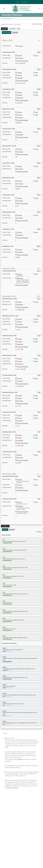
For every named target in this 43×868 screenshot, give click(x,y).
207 (16, 157)
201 (22, 349)
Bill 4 (4, 566)
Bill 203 (5, 667)
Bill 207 (5, 702)
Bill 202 (5, 657)
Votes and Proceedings (22, 61)
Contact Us (14, 844)
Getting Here (25, 2)
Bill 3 (4, 557)
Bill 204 (5, 676)
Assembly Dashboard (10, 811)
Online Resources (9, 816)
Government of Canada (11, 835)
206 (23, 310)
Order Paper (19, 46)
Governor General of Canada (12, 837)
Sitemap (28, 861)
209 (24, 63)
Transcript (19, 56)
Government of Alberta (11, 830)
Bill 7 (4, 592)
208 (22, 63)
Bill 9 (4, 610)
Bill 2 (4, 549)
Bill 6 (4, 584)
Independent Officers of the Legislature (16, 818)
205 (19, 189)
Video (35, 56)
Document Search (37, 24)
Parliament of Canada (10, 834)
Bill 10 (4, 619)
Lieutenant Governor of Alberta (13, 832)
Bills (19, 29)
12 (20, 63)
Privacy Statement (36, 860)
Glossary (6, 820)
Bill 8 (4, 601)
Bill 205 (5, 685)
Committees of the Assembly (13, 813)
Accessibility (16, 861)
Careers (17, 2)
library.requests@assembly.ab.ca (20, 759)
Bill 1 (4, 540)
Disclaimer (29, 860)
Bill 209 (5, 721)
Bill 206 (5, 693)
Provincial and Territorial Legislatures (15, 839)
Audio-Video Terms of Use (12, 822)
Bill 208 (5, 711)
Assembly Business (8, 19)
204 (24, 83)
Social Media (22, 861)
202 (19, 310)
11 (18, 63)
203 (18, 123)
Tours (5, 814)
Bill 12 (4, 636)
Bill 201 (5, 648)
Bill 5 (4, 575)
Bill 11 (4, 627)
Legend (39, 532)
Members (7, 807)
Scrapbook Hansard (12, 788)
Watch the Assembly (10, 809)
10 (16, 63)
